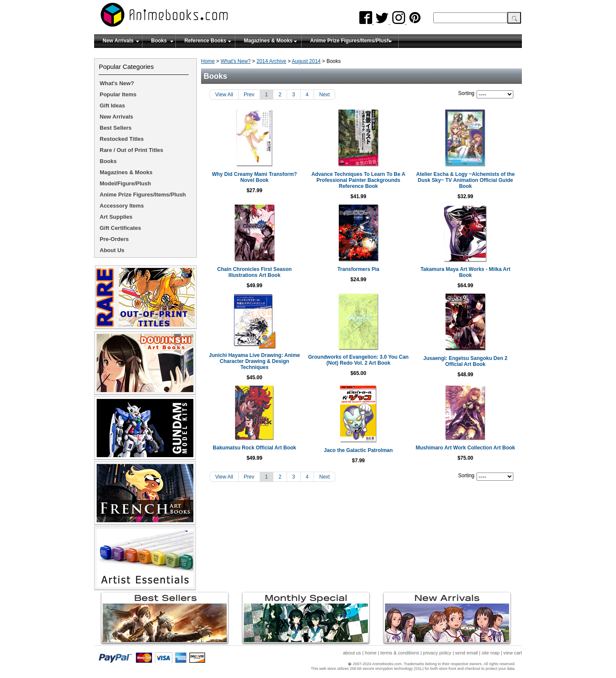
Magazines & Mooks (268, 41)
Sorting (466, 93)
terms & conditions (400, 653)
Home (208, 61)
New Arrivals (118, 41)
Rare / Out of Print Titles (132, 150)
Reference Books (205, 41)
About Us (112, 250)
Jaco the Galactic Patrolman (362, 447)
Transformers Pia (361, 269)
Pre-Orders (114, 239)
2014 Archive (271, 61)
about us (352, 653)
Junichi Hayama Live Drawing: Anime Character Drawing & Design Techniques (257, 358)
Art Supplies (116, 217)
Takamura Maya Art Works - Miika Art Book (466, 272)
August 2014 (306, 61)
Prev (249, 95)
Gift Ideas (112, 106)
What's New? (236, 61)
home (371, 653)
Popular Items (118, 94)
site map (491, 653)
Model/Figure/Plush (125, 183)
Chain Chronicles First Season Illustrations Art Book (257, 272)
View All (224, 95)
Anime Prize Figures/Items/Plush (350, 41)
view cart (513, 653)
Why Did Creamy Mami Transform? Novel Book (257, 177)
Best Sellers (115, 128)
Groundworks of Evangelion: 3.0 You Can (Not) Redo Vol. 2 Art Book (362, 360)
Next (324, 95)
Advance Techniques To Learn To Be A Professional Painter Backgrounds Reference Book (361, 180)
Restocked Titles (122, 139)
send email (466, 653)
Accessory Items (122, 206)
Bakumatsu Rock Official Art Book (257, 445)
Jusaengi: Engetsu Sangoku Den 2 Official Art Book (466, 361)
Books (159, 41)
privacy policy (437, 653)
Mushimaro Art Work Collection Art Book (466, 445)
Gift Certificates (120, 228)
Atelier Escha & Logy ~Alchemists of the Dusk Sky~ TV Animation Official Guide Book (466, 180)
